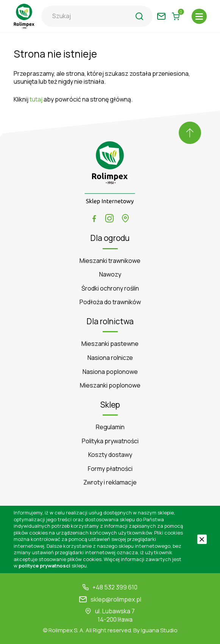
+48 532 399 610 (115, 587)
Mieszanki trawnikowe (110, 261)
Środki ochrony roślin (110, 288)
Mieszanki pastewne (110, 344)
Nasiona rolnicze (110, 358)
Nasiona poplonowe (110, 372)
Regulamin (110, 427)
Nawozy (110, 274)
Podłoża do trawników (110, 302)
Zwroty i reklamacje (110, 482)
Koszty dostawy (110, 455)
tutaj (36, 99)
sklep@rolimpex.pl (116, 599)
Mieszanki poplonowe (110, 385)
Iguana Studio (159, 630)
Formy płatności (110, 469)
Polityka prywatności (110, 441)
